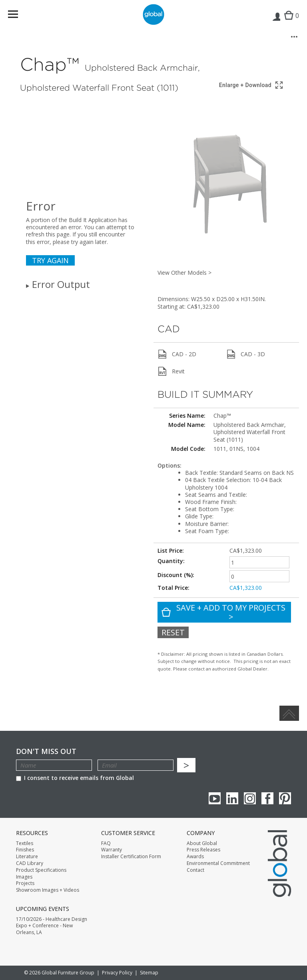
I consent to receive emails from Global (75, 778)
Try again (50, 260)
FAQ (106, 843)
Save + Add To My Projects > (223, 612)
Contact (195, 870)
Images (24, 877)
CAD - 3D (246, 354)
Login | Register (276, 22)
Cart (290, 22)
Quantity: (171, 561)
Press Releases (203, 850)
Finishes (25, 850)
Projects (25, 883)
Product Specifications (41, 870)
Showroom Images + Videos (48, 890)
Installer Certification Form (131, 857)
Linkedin (232, 798)
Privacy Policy (117, 973)
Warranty (112, 850)
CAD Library (30, 863)
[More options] (294, 37)
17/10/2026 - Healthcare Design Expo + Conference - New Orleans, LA (52, 926)
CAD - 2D (177, 354)
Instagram (250, 798)
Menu (18, 16)
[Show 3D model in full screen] (251, 85)
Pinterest (285, 798)
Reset (173, 632)
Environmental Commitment (218, 863)
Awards (195, 857)
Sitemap (149, 973)
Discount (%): (176, 575)
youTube (215, 798)
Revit (171, 371)
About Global (202, 843)
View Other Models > (184, 273)
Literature (27, 857)
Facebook (267, 798)
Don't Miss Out (46, 751)
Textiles (25, 843)
